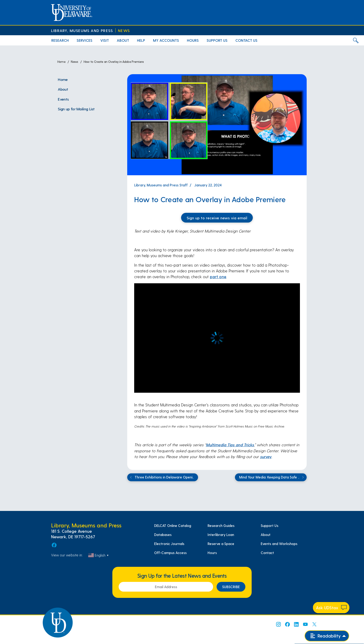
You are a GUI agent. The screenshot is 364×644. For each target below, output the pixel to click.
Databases (163, 535)
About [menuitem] (123, 40)
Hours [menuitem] (193, 40)
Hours (212, 553)
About (266, 535)
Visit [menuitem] (105, 40)
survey (266, 456)
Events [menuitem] (63, 99)
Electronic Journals (169, 544)
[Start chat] (331, 608)
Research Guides (221, 526)
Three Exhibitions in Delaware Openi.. (161, 477)
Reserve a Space (221, 544)
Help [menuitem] (141, 40)
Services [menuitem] (84, 40)
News (124, 30)
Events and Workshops (279, 544)
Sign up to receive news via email (217, 218)
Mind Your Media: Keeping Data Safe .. (272, 477)
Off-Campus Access (170, 553)
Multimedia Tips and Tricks (230, 445)
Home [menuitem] (63, 79)
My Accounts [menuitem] (166, 40)
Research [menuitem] (60, 40)
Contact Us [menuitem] (246, 40)
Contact (267, 553)
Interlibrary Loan (221, 535)
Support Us (270, 526)
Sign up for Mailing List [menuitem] (76, 109)
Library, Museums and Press (82, 30)
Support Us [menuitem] (217, 40)
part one (218, 277)
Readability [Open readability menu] (326, 636)
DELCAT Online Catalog (173, 526)
